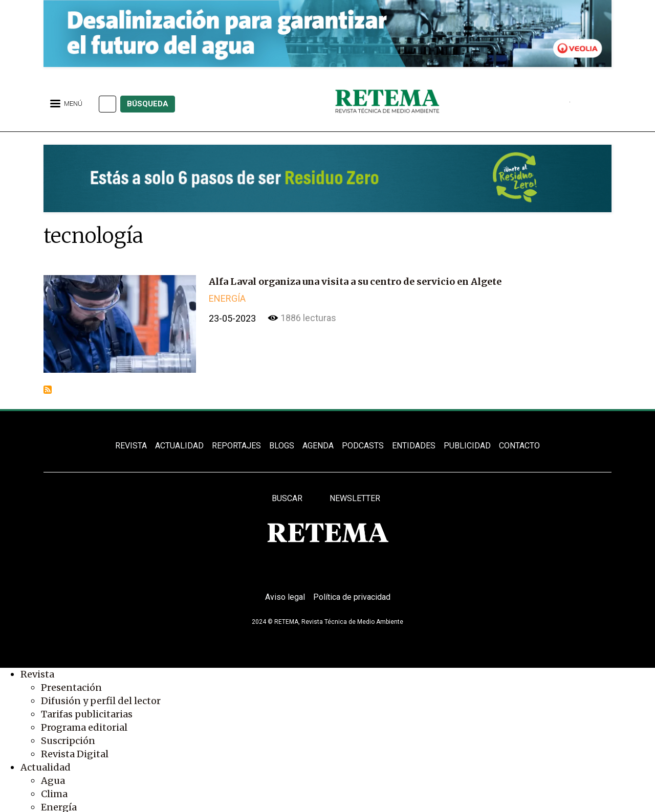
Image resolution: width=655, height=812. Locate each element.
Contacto (519, 446)
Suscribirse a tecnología (48, 390)
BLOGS (282, 446)
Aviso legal (285, 597)
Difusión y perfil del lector (101, 701)
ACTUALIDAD (179, 446)
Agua (53, 781)
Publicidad (467, 446)
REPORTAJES (236, 446)
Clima (54, 794)
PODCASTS (363, 446)
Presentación (71, 687)
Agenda (318, 446)
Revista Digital (75, 754)
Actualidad (46, 767)
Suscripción (68, 741)
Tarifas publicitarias (87, 714)
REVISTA (131, 446)
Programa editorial (84, 727)
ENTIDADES (414, 446)
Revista (37, 674)
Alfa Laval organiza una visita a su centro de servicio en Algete (355, 281)
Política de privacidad (352, 597)
